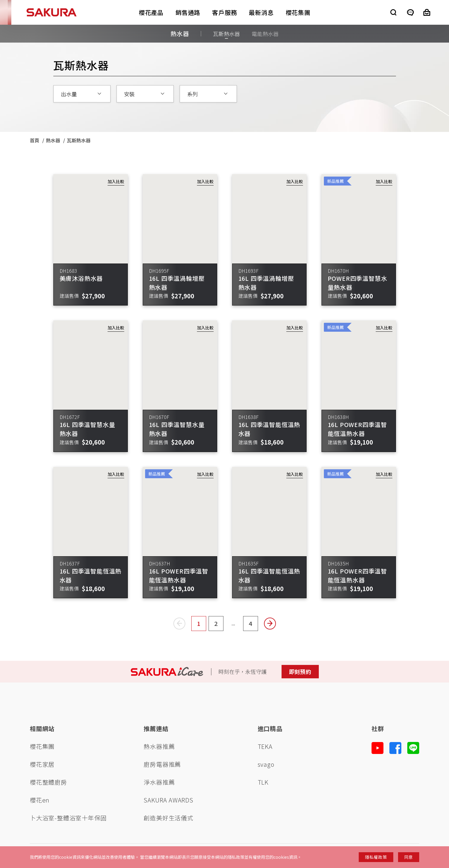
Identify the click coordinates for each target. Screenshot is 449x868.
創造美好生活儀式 (168, 818)
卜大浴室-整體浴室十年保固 (68, 818)
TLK (263, 782)
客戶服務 (224, 12)
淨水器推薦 (159, 782)
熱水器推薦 (159, 746)
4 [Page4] (253, 625)
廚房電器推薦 (162, 764)
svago (266, 764)
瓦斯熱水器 (226, 34)
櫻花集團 (298, 12)
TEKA (265, 746)
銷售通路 (188, 12)
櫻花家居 (42, 764)
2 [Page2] (219, 625)
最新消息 (261, 12)
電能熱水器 (265, 34)
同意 (409, 857)
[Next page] (270, 624)
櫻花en (40, 800)
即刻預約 (300, 671)
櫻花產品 (151, 12)
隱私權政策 (376, 857)
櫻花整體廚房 (48, 782)
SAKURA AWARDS (168, 800)
